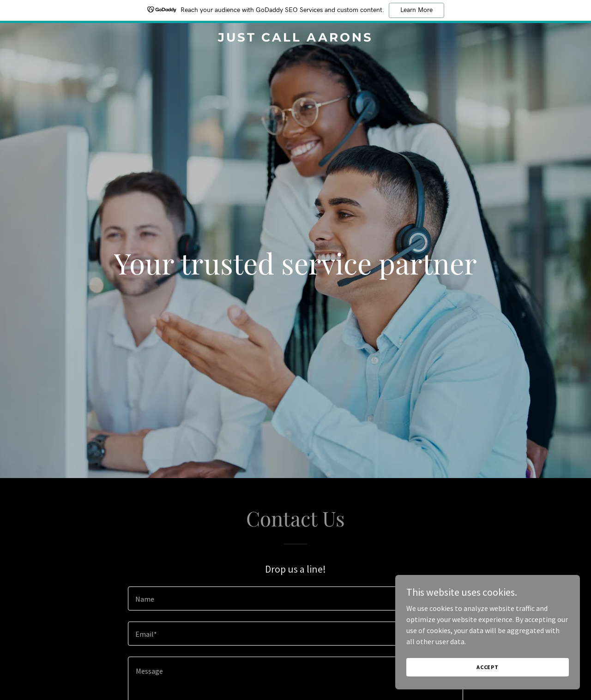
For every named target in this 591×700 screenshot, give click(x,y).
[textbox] (295, 598)
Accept (488, 667)
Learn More (416, 10)
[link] (296, 39)
